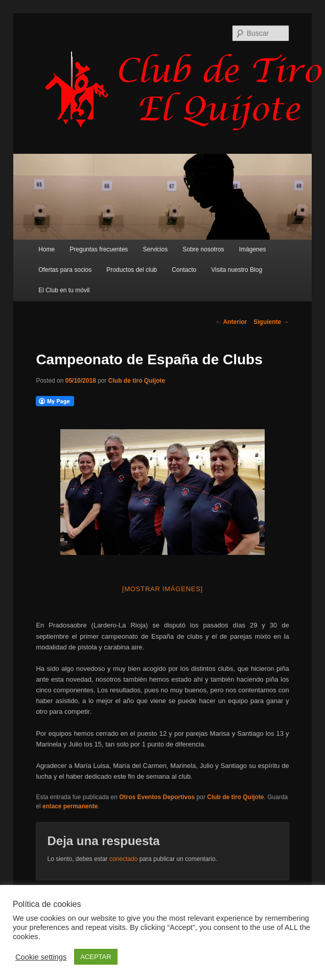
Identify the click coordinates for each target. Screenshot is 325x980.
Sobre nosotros (203, 249)
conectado (123, 859)
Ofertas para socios (65, 270)
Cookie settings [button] (41, 957)
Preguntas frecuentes (99, 249)
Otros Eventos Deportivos (157, 797)
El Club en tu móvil (64, 290)
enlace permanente (70, 806)
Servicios (155, 249)
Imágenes (253, 249)
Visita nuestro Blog (237, 270)
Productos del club (132, 270)
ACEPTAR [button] (96, 957)
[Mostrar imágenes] (163, 589)
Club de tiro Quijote (137, 381)
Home (47, 249)
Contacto (184, 270)
